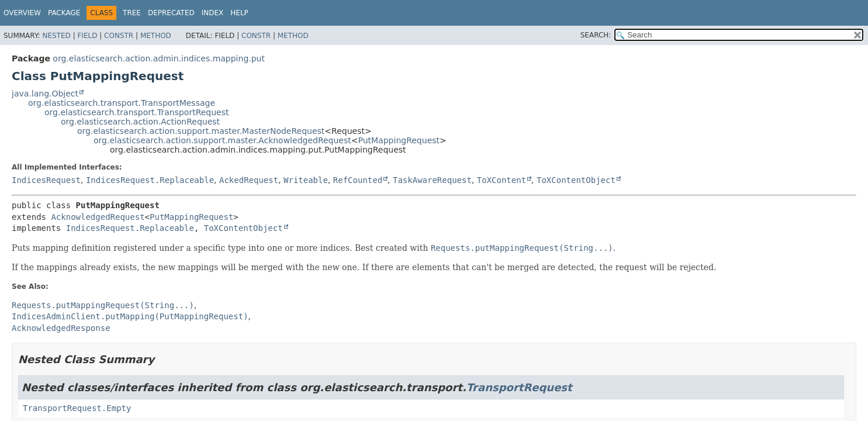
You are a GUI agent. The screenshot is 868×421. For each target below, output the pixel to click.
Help (239, 13)
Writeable (306, 180)
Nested (56, 36)
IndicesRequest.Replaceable (150, 180)
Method (156, 36)
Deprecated (171, 13)
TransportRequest (519, 387)
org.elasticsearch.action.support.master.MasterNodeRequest (201, 131)
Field (87, 36)
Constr (119, 36)
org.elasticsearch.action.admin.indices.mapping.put (159, 58)
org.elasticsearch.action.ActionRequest (140, 122)
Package (64, 13)
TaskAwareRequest (432, 180)
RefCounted (358, 180)
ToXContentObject (576, 180)
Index (213, 13)
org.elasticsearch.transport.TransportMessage (122, 103)
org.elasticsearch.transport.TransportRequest (137, 112)
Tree (132, 13)
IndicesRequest (46, 180)
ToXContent (502, 180)
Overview (22, 13)
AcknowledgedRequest (98, 217)
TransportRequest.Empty (77, 408)
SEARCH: (596, 35)
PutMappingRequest (399, 140)
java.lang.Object (45, 94)
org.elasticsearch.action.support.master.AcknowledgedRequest (222, 140)
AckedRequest (249, 180)
